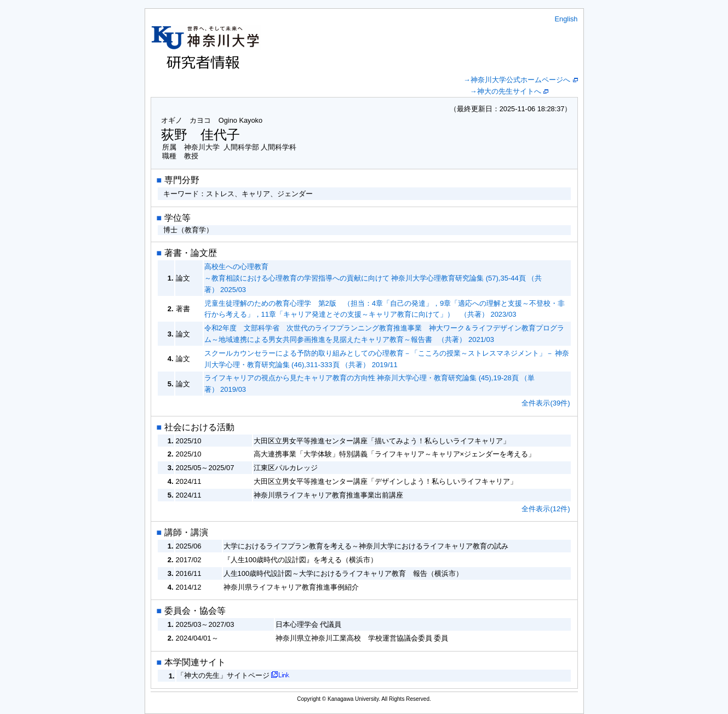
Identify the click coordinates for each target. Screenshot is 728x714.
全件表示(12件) (546, 509)
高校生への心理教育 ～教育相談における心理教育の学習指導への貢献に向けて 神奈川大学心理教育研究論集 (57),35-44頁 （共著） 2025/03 (373, 278)
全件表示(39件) (546, 403)
